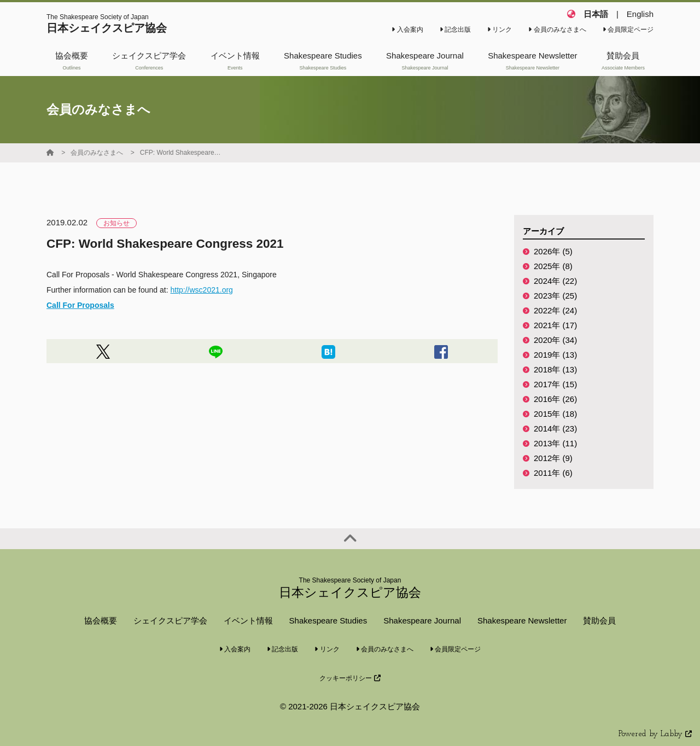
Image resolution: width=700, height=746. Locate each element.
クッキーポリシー (350, 678)
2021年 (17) (555, 325)
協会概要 (101, 620)
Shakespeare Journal (422, 620)
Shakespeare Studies (328, 620)
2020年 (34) (555, 340)
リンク (500, 30)
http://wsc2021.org (201, 290)
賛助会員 (599, 620)
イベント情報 (248, 620)
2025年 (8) (553, 266)
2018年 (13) (555, 369)
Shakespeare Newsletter (522, 620)
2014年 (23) (555, 429)
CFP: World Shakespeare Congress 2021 (181, 153)
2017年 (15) (555, 384)
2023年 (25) (555, 296)
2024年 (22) (555, 281)
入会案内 (407, 30)
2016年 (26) (555, 399)
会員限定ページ (628, 30)
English (640, 14)
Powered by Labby (655, 734)
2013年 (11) (555, 443)
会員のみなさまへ (557, 30)
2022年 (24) (555, 310)
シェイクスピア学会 (170, 620)
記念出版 (455, 30)
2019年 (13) (555, 355)
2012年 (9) (553, 458)
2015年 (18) (555, 414)
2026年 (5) (553, 251)
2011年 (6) (553, 473)
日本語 (596, 14)
